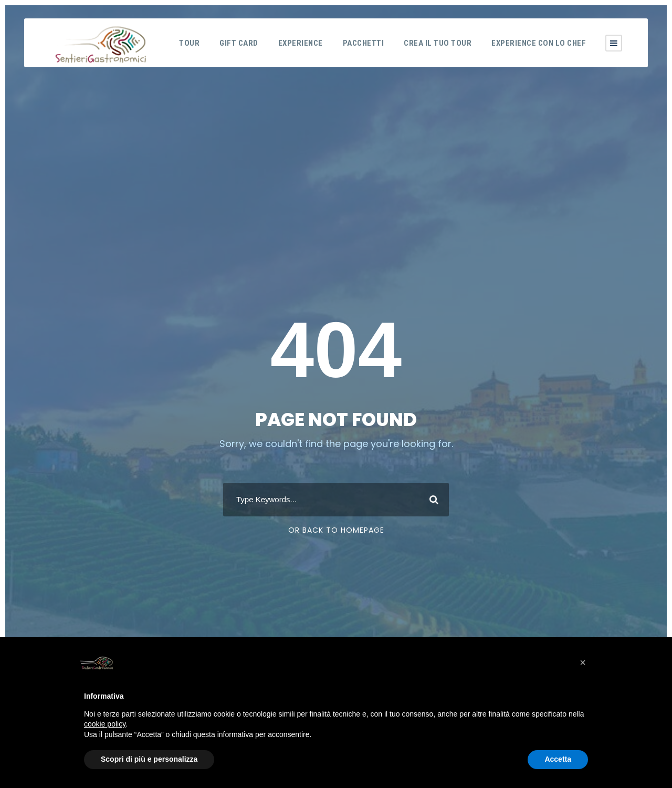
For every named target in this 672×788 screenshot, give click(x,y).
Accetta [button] (558, 759)
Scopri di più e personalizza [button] (149, 759)
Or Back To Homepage (336, 530)
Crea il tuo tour (438, 43)
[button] (583, 662)
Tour (189, 43)
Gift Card (239, 43)
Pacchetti (364, 43)
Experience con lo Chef (539, 43)
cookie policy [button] (105, 724)
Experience (301, 43)
